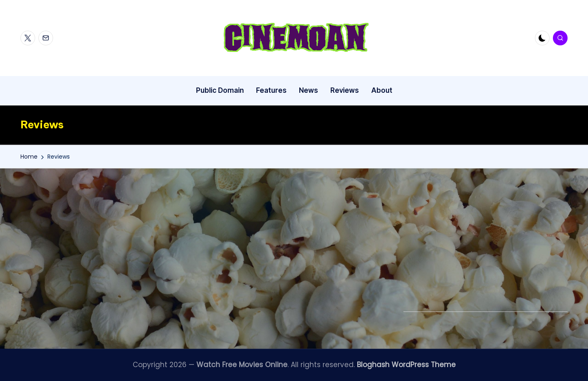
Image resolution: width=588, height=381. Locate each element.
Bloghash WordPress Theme (406, 365)
